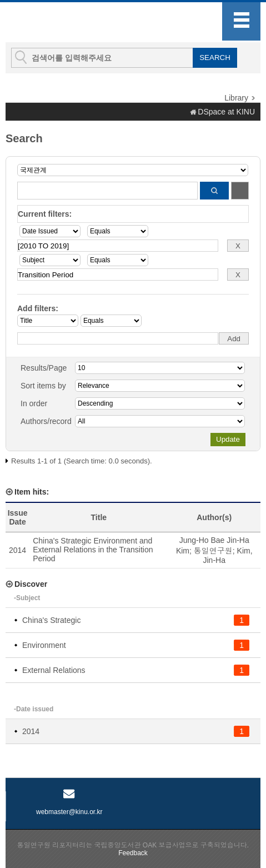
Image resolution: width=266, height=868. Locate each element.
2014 (31, 731)
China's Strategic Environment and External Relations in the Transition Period (93, 550)
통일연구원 (213, 551)
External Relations (54, 670)
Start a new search (240, 191)
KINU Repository (66, 23)
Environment (44, 645)
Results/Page (44, 368)
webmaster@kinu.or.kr (69, 812)
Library (236, 98)
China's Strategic (51, 620)
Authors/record (46, 421)
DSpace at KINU (226, 112)
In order (34, 403)
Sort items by (43, 386)
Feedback (133, 853)
